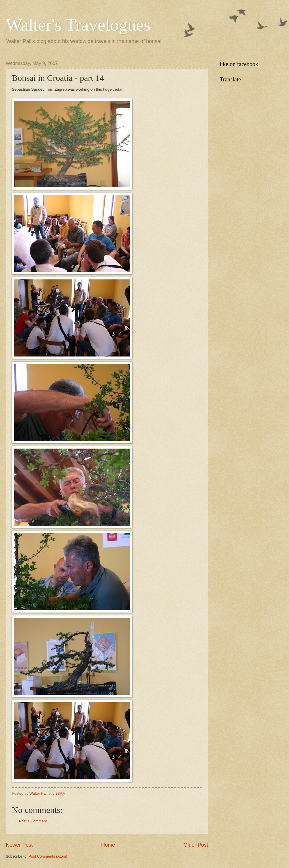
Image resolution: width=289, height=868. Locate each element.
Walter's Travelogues (78, 25)
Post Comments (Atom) (48, 856)
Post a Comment (33, 821)
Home (108, 845)
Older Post (196, 845)
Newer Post (19, 845)
